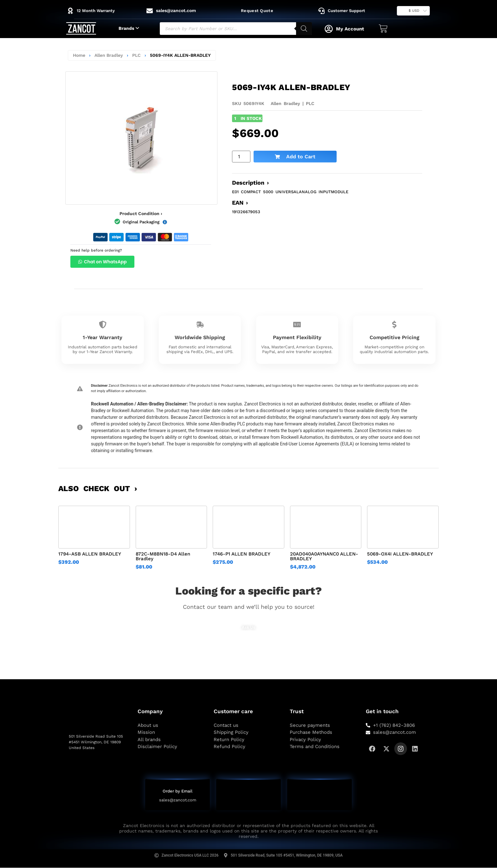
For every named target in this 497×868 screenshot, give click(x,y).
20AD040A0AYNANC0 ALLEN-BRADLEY (324, 556)
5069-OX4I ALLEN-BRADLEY (400, 554)
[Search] (304, 29)
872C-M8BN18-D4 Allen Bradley (163, 556)
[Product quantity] (241, 157)
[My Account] (329, 29)
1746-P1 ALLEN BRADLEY (242, 554)
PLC (136, 55)
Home (79, 55)
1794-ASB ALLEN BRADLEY (90, 554)
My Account (350, 29)
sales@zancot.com (178, 800)
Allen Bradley (109, 55)
